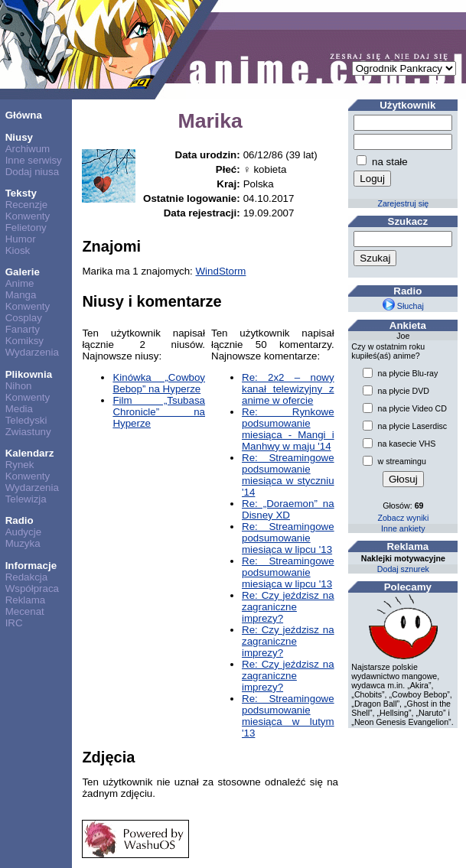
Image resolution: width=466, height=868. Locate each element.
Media (19, 409)
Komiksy (24, 341)
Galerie (23, 272)
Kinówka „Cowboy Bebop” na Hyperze (159, 383)
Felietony (26, 228)
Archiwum (28, 149)
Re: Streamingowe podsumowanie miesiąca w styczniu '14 (288, 475)
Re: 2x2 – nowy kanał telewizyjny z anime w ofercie (288, 389)
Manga (21, 295)
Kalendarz (30, 453)
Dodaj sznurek (403, 569)
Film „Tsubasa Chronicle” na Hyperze (159, 412)
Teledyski (26, 420)
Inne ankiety (403, 528)
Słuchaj (403, 306)
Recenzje (27, 205)
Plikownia (29, 374)
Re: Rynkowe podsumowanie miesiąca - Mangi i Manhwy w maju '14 (288, 429)
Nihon (19, 386)
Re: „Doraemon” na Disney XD (288, 509)
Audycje (23, 532)
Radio (20, 520)
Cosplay (24, 318)
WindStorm (221, 271)
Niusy (19, 137)
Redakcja (27, 577)
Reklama (26, 600)
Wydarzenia (32, 352)
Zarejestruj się (403, 203)
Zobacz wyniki (403, 518)
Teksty (21, 193)
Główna (24, 115)
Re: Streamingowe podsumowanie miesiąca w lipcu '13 (288, 538)
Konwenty (28, 216)
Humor (21, 239)
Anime (20, 283)
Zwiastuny (28, 432)
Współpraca (32, 588)
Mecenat (25, 611)
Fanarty (23, 329)
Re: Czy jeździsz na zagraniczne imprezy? (288, 607)
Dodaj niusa (32, 172)
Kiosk (18, 250)
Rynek (20, 465)
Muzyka (23, 543)
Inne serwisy (34, 160)
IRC (14, 623)
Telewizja (26, 499)
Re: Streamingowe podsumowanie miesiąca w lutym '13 (288, 716)
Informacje (31, 566)
